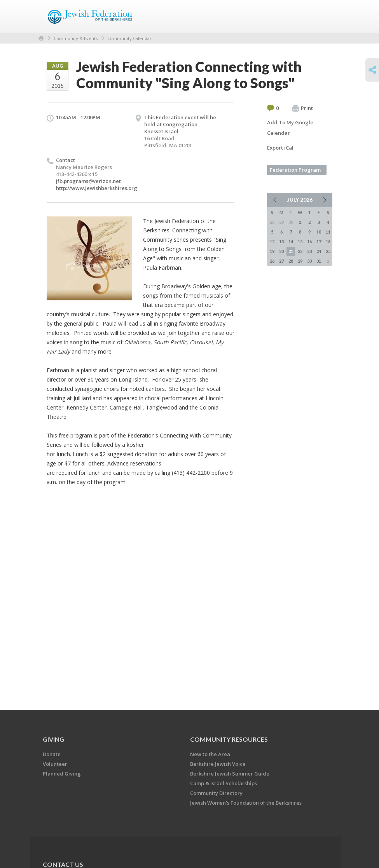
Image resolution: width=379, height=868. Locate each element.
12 (272, 241)
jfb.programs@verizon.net (88, 181)
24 (319, 251)
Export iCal (280, 148)
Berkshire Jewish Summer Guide (230, 774)
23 (309, 251)
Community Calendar (129, 38)
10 (319, 232)
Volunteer (55, 764)
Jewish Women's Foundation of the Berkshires (246, 803)
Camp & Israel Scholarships (224, 783)
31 (319, 261)
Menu (323, 16)
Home (41, 38)
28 (291, 261)
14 (291, 241)
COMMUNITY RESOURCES (229, 739)
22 (300, 251)
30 (309, 261)
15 (300, 241)
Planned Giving (62, 774)
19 (272, 251)
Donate (52, 754)
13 (281, 241)
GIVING (53, 739)
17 (319, 241)
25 (328, 251)
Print (302, 108)
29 (300, 261)
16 (309, 241)
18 (328, 241)
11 (328, 232)
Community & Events (76, 38)
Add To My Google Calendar (290, 128)
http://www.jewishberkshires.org (97, 188)
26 (272, 261)
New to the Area (210, 754)
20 (281, 251)
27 (281, 261)
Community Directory (216, 793)
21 (291, 251)
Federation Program (295, 170)
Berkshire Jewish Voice (218, 764)
